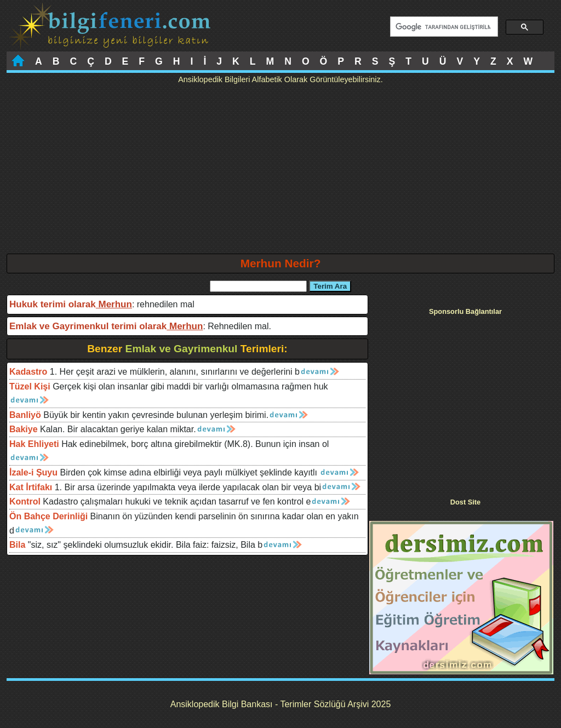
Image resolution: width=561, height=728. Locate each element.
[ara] (443, 27)
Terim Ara (330, 286)
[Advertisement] (280, 171)
